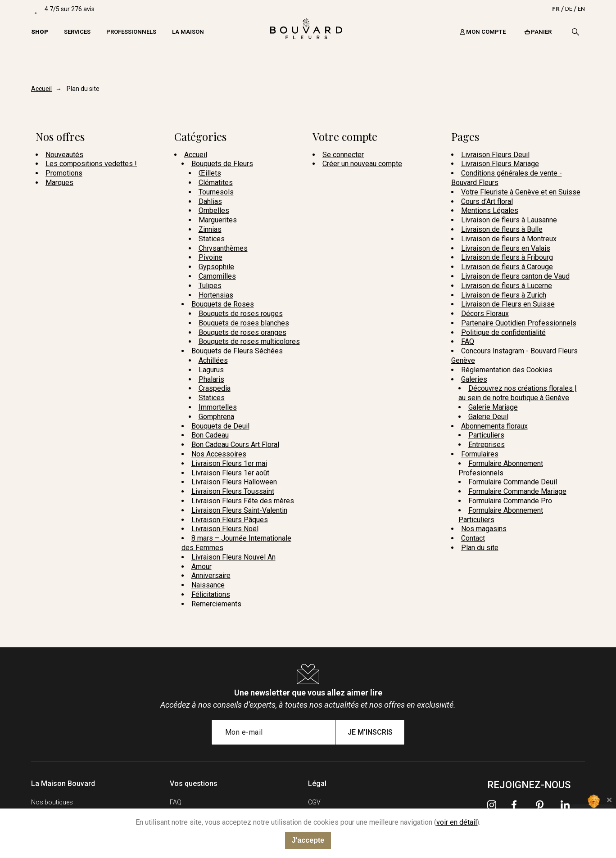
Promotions (64, 173)
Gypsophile (216, 267)
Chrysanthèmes (223, 248)
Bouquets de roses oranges (242, 332)
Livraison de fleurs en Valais (506, 248)
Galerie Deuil (488, 417)
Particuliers (486, 435)
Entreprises (487, 445)
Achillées (213, 360)
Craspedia (215, 388)
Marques (59, 183)
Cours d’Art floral (487, 201)
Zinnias (210, 229)
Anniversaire (211, 576)
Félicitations (211, 594)
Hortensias (216, 295)
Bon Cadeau (210, 435)
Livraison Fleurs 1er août (230, 473)
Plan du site (480, 548)
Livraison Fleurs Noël (225, 529)
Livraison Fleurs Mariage (500, 164)
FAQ (468, 341)
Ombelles (214, 210)
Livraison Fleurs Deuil (495, 155)
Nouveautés (64, 155)
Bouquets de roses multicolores (249, 341)
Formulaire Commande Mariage (517, 491)
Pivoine (211, 257)
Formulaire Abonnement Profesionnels (501, 468)
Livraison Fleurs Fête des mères (243, 501)
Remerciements (216, 604)
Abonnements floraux (494, 426)
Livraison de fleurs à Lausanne (509, 220)
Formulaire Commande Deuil (513, 482)
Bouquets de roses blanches (244, 323)
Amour (202, 567)
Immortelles (218, 407)
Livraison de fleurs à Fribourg (507, 257)
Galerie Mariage (493, 407)
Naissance (208, 585)
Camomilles (217, 276)
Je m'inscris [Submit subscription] (370, 732)
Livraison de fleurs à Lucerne (507, 286)
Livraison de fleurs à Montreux (509, 239)
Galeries (474, 379)
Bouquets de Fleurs (222, 164)
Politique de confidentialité (503, 332)
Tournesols (216, 192)
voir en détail (457, 822)
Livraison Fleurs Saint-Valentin (239, 510)
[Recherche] (575, 32)
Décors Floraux (485, 314)
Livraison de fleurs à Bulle (502, 229)
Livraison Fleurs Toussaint (233, 491)
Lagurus (211, 370)
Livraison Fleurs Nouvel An (233, 557)
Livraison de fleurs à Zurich (504, 295)
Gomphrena (216, 417)
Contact (473, 538)
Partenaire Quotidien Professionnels (519, 323)
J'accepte (308, 840)
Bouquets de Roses (223, 304)
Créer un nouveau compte (362, 164)
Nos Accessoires (219, 454)
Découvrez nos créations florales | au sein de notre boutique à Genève (518, 393)
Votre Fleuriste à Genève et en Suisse (521, 192)
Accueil (196, 155)
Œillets (210, 173)
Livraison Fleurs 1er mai (229, 463)
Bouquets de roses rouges (241, 314)
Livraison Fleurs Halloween (234, 482)
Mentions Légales (490, 210)
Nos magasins (484, 529)
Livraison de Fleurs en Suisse (508, 304)
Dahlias (210, 201)
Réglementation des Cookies (507, 370)
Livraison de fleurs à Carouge (507, 267)
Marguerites (218, 220)
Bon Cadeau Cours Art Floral (235, 445)
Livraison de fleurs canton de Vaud (515, 276)
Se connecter (343, 155)
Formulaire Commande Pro (510, 501)
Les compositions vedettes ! (91, 164)
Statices (212, 239)
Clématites (216, 183)
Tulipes (210, 286)
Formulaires (480, 454)
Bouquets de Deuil (220, 426)
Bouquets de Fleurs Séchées (237, 351)
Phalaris (211, 379)
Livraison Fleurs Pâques (230, 520)
